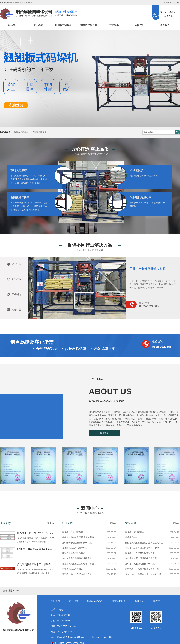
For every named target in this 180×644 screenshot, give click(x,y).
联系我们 (176, 3)
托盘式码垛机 (119, 601)
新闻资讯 (139, 25)
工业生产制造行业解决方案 (147, 331)
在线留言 (168, 3)
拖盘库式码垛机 (89, 25)
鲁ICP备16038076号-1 (102, 637)
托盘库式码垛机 (39, 132)
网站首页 (13, 25)
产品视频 (114, 25)
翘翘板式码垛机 (63, 25)
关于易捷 (38, 25)
